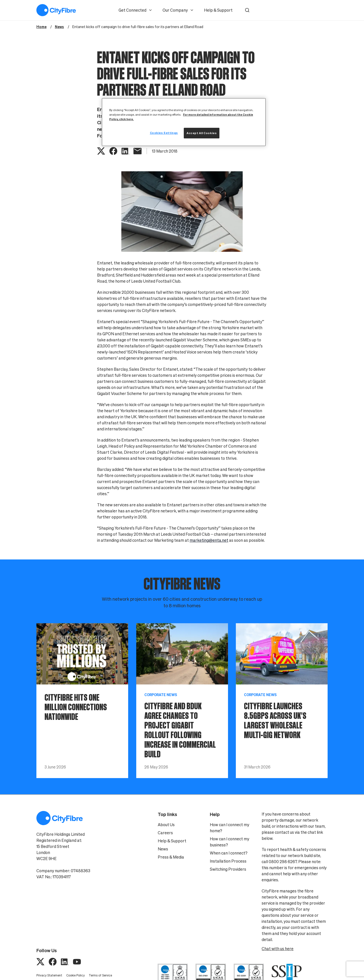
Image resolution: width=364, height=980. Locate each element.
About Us (166, 825)
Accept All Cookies (202, 133)
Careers (165, 833)
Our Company (178, 10)
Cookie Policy (75, 975)
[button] (247, 10)
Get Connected (135, 10)
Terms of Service (100, 975)
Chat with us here (278, 949)
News (163, 849)
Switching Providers (228, 869)
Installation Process (228, 861)
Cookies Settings (164, 133)
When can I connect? (229, 853)
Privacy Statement (49, 975)
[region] (184, 122)
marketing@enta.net (209, 540)
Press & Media (171, 857)
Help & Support (218, 10)
